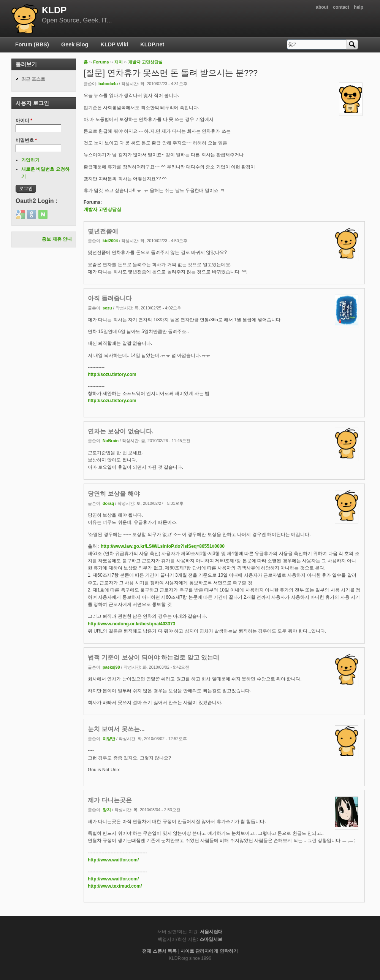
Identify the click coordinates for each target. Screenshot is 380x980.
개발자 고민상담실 (145, 62)
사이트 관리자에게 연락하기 (209, 951)
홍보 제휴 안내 (57, 239)
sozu (107, 308)
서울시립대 (211, 932)
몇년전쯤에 (103, 231)
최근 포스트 (33, 79)
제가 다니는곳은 (110, 800)
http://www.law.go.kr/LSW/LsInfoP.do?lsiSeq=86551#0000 (163, 546)
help (359, 7)
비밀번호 (26, 140)
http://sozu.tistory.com (112, 374)
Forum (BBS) (32, 44)
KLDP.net (152, 44)
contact (341, 7)
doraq (108, 503)
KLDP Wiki (114, 44)
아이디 (24, 121)
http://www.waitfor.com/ (113, 860)
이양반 (109, 739)
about (322, 7)
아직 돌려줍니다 (110, 298)
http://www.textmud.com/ (115, 886)
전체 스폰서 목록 (159, 951)
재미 (119, 62)
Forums (101, 62)
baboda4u (108, 84)
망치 (107, 810)
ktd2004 (110, 241)
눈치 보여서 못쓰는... (116, 729)
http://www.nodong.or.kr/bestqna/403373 (131, 624)
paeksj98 (111, 667)
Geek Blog (75, 44)
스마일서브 (211, 939)
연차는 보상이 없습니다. (121, 431)
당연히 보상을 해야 (114, 494)
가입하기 (30, 160)
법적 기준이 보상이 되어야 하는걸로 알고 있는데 (154, 657)
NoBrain (111, 441)
